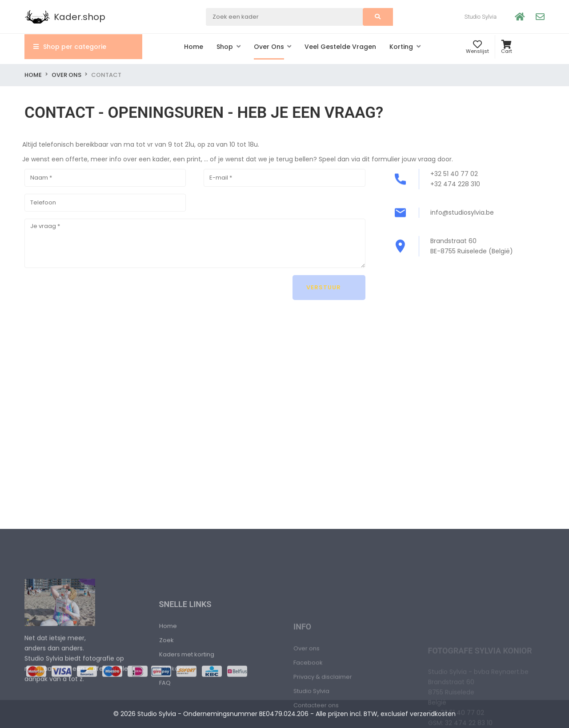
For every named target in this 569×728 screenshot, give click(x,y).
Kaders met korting (187, 714)
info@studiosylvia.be (462, 212)
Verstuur (325, 287)
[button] (228, 47)
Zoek (166, 700)
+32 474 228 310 (455, 184)
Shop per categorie (70, 47)
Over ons (66, 75)
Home (33, 75)
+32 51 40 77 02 (454, 174)
